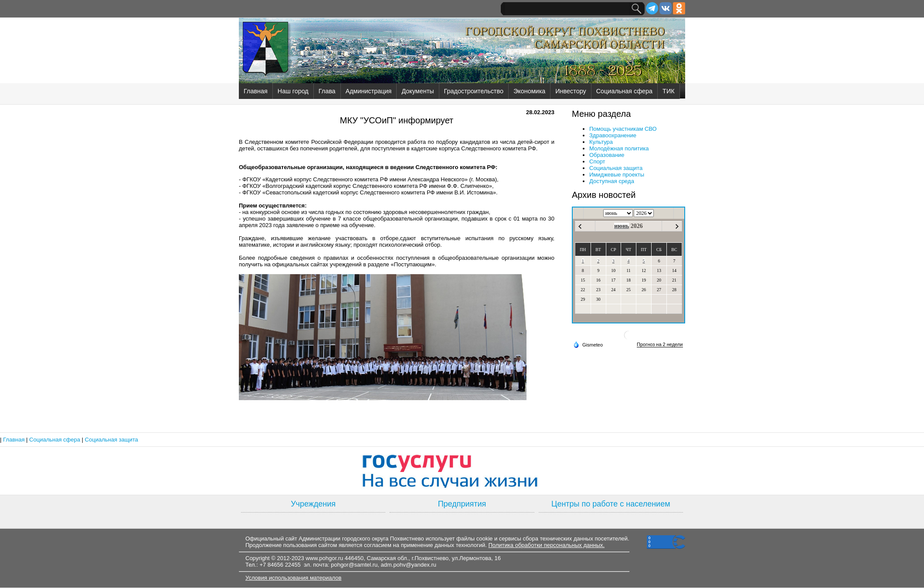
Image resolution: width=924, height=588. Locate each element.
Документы (418, 91)
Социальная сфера (624, 91)
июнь (622, 226)
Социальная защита (616, 168)
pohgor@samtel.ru (354, 565)
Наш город (293, 91)
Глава (327, 91)
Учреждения (313, 504)
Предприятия (462, 504)
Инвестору (571, 91)
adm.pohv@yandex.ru (409, 565)
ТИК (669, 91)
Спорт (597, 161)
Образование (607, 155)
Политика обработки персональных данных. (546, 545)
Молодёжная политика (619, 148)
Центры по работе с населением (611, 504)
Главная (256, 91)
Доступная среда (612, 181)
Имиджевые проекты (617, 175)
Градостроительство (474, 91)
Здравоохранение (613, 135)
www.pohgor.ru (324, 558)
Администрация (369, 91)
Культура (601, 142)
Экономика (529, 91)
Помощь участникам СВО (623, 129)
